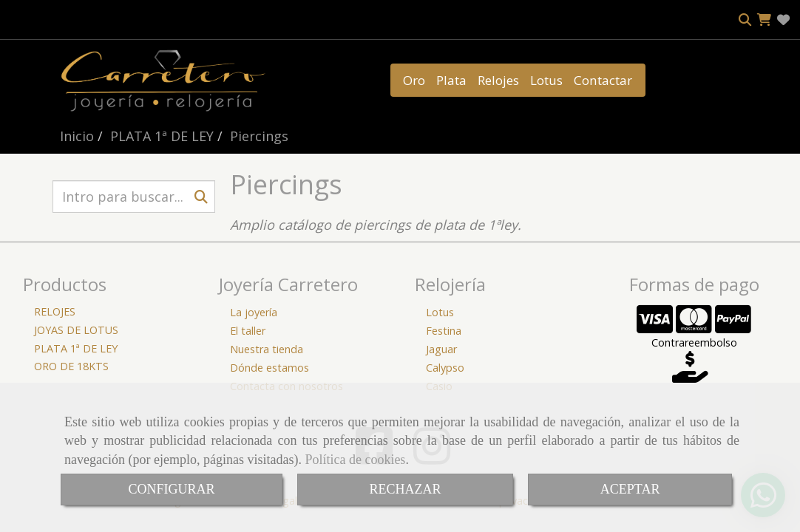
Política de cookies (355, 460)
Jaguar (441, 349)
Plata (451, 80)
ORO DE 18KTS (71, 366)
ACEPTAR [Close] (630, 489)
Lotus (546, 80)
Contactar (603, 80)
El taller (248, 331)
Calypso (445, 368)
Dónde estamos (270, 368)
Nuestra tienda (267, 349)
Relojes (498, 80)
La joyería (254, 312)
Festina (444, 331)
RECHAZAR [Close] (406, 489)
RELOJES (55, 311)
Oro (414, 80)
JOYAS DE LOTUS (76, 330)
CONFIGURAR (171, 489)
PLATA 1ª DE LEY (76, 348)
